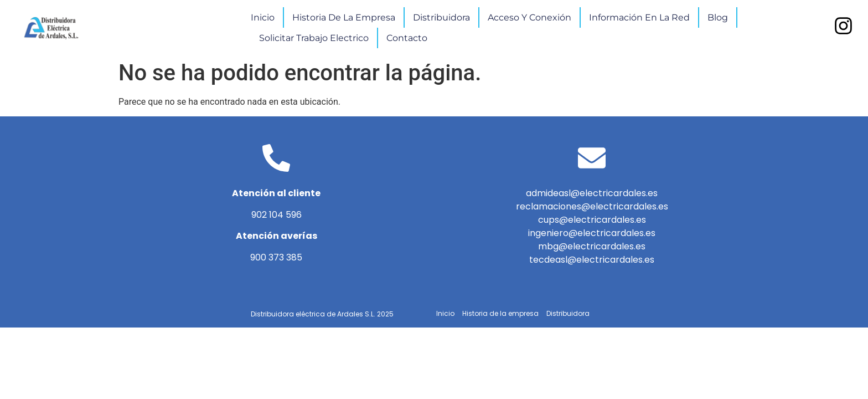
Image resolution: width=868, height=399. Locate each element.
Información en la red (639, 17)
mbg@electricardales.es (592, 246)
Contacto (407, 38)
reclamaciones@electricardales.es (592, 206)
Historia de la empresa (344, 17)
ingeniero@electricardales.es (592, 233)
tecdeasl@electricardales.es (592, 260)
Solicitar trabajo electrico (314, 38)
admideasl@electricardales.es (592, 193)
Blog (718, 17)
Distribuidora (441, 17)
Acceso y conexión (529, 17)
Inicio (263, 17)
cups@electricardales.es (592, 220)
